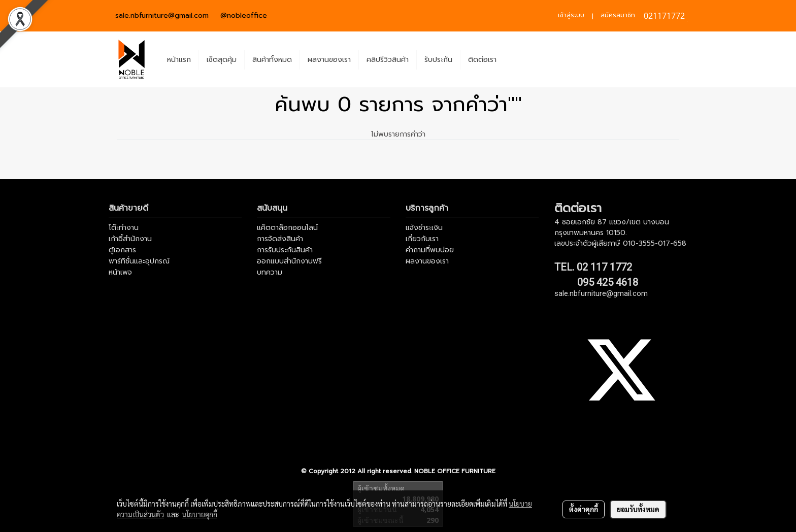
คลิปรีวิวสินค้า (388, 60)
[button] (513, 59)
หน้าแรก (179, 60)
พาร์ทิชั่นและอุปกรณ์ (139, 261)
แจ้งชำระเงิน (424, 228)
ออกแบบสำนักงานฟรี (289, 261)
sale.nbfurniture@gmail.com (162, 15)
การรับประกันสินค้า (285, 250)
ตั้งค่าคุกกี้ (584, 509)
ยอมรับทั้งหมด (638, 509)
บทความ (270, 272)
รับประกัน (438, 60)
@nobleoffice (244, 15)
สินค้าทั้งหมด (272, 60)
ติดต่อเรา (482, 60)
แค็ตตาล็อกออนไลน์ (287, 228)
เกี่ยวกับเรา (422, 239)
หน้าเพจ (120, 272)
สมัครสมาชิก (618, 15)
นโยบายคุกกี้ (200, 514)
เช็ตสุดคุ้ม (222, 60)
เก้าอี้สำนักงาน (130, 239)
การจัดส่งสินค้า (280, 239)
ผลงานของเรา (329, 60)
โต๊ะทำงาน (124, 228)
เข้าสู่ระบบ (571, 15)
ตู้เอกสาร (122, 250)
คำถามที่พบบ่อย (430, 250)
